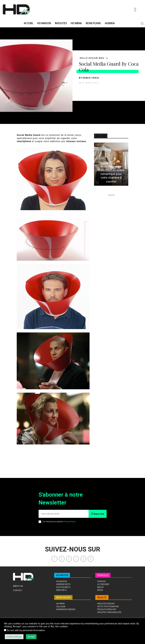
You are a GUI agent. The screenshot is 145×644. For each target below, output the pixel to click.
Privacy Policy (69, 522)
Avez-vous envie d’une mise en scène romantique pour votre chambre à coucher (111, 174)
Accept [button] (31, 637)
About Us (18, 586)
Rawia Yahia (91, 78)
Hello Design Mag (92, 58)
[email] (64, 514)
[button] (142, 23)
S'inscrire (98, 514)
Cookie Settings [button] (14, 637)
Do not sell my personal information (26, 630)
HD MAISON (62, 575)
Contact (18, 590)
